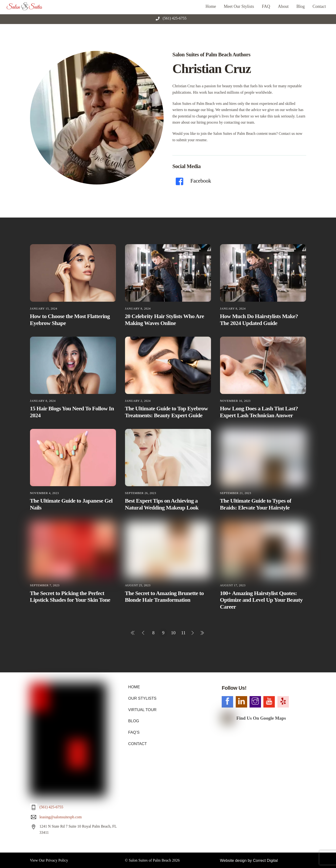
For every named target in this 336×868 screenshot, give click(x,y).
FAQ (266, 6)
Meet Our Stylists (239, 6)
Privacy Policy (57, 767)
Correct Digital (264, 767)
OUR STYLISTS (142, 698)
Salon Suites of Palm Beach (150, 767)
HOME (134, 687)
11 (183, 633)
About (283, 6)
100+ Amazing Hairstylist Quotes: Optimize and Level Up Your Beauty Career (261, 600)
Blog (301, 6)
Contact (319, 6)
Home (211, 6)
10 (173, 633)
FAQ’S (134, 732)
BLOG (133, 720)
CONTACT (137, 743)
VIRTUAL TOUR (142, 709)
